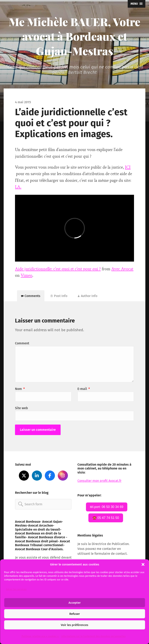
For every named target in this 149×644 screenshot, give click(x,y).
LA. (18, 187)
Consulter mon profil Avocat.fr (99, 481)
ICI (128, 167)
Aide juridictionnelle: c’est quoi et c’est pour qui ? (58, 269)
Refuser (75, 614)
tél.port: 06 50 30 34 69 (107, 507)
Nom (20, 389)
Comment (22, 343)
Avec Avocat (122, 269)
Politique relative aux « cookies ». (40, 636)
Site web (21, 408)
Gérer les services (16, 589)
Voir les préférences (74, 625)
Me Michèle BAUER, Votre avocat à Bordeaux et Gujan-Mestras (74, 36)
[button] (143, 564)
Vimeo (26, 275)
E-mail (84, 389)
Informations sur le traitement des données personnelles (93, 636)
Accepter (75, 603)
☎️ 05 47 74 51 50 (106, 518)
